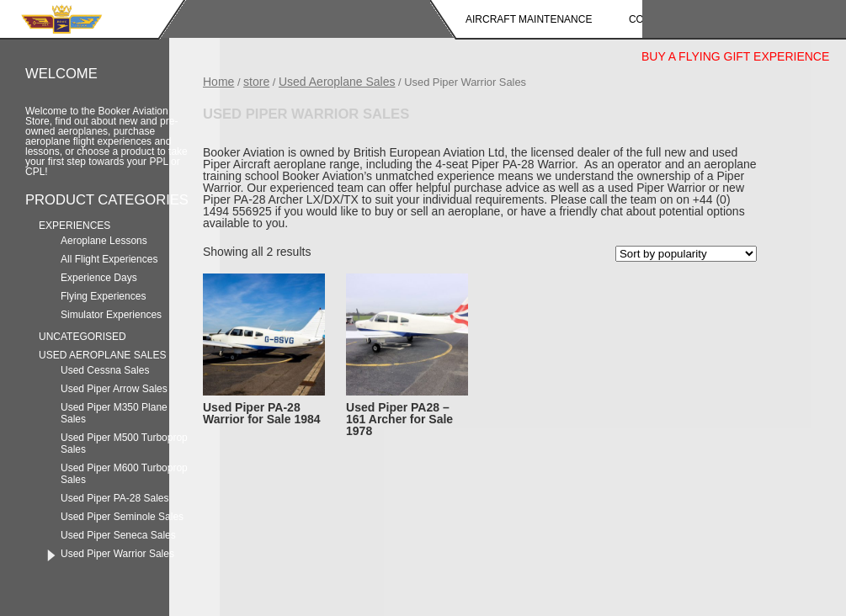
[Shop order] (686, 254)
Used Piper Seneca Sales (118, 535)
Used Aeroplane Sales (102, 355)
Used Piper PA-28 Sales (115, 498)
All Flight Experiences (109, 259)
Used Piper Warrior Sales (117, 554)
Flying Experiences (103, 296)
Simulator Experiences (111, 315)
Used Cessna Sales (105, 370)
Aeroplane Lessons (104, 241)
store (256, 82)
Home (218, 82)
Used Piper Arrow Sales (114, 389)
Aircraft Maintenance (529, 19)
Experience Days (99, 278)
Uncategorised (82, 337)
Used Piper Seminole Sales (122, 517)
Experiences (74, 226)
